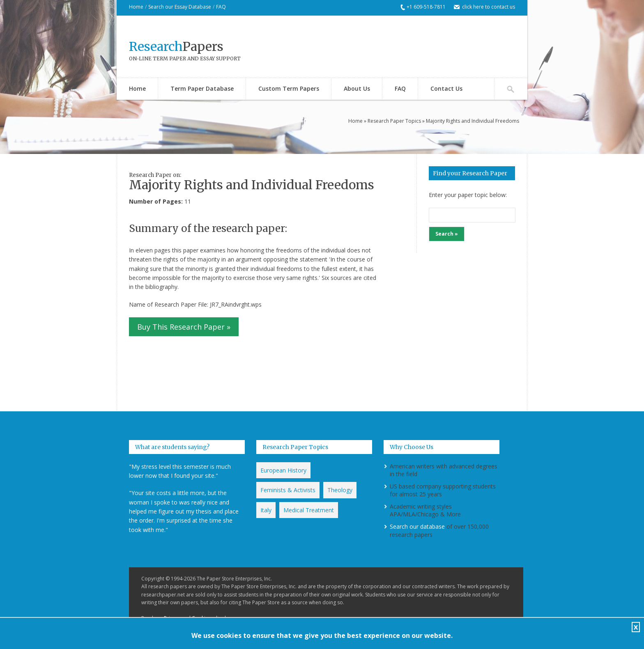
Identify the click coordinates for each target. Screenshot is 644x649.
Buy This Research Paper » (184, 327)
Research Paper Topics (394, 121)
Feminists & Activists (288, 490)
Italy (266, 510)
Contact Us (446, 88)
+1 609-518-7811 (426, 7)
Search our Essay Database (180, 7)
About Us (357, 88)
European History (283, 470)
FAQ (221, 7)
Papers (176, 46)
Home (136, 7)
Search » (447, 234)
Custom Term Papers (289, 88)
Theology (340, 490)
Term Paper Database (202, 88)
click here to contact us (489, 7)
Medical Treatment (309, 510)
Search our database (417, 526)
